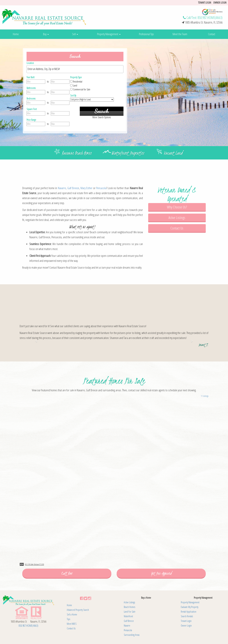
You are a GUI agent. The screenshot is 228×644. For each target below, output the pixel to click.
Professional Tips (146, 34)
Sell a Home (72, 614)
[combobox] (75, 69)
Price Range (31, 120)
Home (16, 34)
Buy (46, 34)
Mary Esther (86, 188)
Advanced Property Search (78, 610)
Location (30, 63)
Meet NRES (72, 624)
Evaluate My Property (190, 607)
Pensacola (101, 188)
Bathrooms (31, 88)
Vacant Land (173, 153)
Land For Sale (130, 612)
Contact (212, 34)
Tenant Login (186, 621)
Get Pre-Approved (161, 573)
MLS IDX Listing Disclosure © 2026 (34, 564)
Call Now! (67, 573)
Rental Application (189, 612)
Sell (75, 34)
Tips (68, 619)
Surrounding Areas (132, 635)
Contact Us (177, 228)
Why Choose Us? (177, 207)
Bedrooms (31, 98)
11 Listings (205, 396)
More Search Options (102, 117)
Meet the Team (180, 34)
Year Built (30, 77)
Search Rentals (187, 616)
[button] (17, 93)
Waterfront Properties (128, 153)
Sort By (73, 95)
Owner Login (220, 3)
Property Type (76, 77)
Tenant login (205, 3)
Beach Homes (129, 607)
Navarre (62, 188)
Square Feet (32, 109)
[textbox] (76, 69)
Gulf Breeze (73, 188)
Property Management (109, 34)
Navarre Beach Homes (77, 153)
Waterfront (128, 616)
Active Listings (177, 218)
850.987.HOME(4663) (210, 18)
